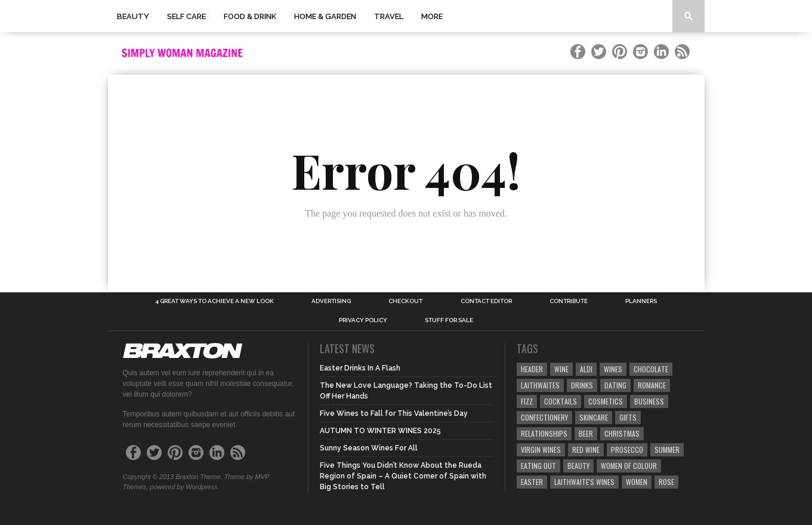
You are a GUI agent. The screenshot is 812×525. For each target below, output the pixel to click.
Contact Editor (486, 301)
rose (666, 482)
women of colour (629, 466)
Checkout (405, 301)
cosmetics (606, 401)
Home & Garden (325, 16)
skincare (594, 417)
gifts (628, 417)
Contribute (569, 301)
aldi (586, 369)
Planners (641, 301)
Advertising (331, 301)
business (649, 401)
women (637, 482)
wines (613, 369)
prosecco (627, 450)
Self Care (186, 16)
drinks (582, 385)
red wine (586, 450)
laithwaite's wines (584, 482)
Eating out (538, 466)
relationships (544, 433)
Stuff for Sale (449, 320)
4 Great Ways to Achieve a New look (214, 301)
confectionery (544, 417)
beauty (578, 466)
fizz (527, 401)
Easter (532, 482)
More (432, 16)
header (532, 369)
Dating (615, 385)
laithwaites (540, 385)
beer (586, 433)
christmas (622, 433)
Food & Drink (250, 16)
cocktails (561, 401)
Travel (389, 16)
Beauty (133, 16)
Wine (561, 369)
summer (667, 450)
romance (652, 385)
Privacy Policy (363, 320)
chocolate (651, 369)
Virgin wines (541, 450)
